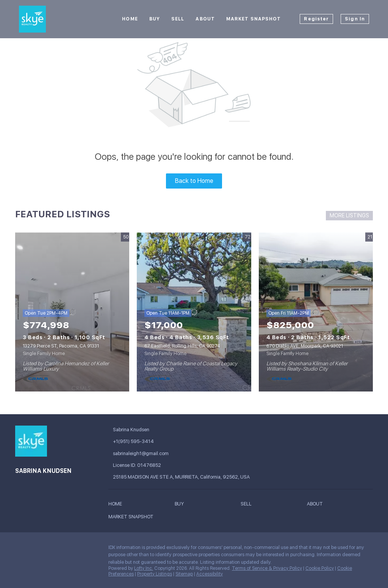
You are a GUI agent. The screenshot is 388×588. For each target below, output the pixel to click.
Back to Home (194, 181)
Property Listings (155, 574)
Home (130, 19)
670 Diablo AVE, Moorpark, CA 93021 (305, 346)
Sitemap (184, 574)
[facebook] (21, 549)
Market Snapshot (254, 19)
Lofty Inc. (144, 568)
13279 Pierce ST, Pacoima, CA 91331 (61, 346)
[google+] (36, 549)
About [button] (205, 19)
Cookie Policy (320, 568)
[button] (117, 505)
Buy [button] (155, 19)
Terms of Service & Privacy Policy (267, 568)
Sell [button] (178, 19)
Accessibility (210, 574)
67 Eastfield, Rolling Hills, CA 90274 (182, 346)
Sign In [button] (355, 19)
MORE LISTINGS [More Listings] (349, 215)
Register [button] (316, 19)
